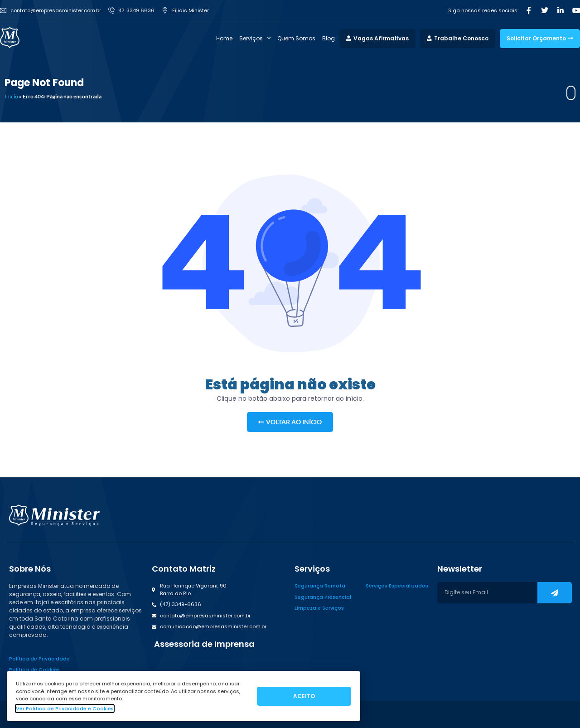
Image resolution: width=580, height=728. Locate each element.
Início (11, 96)
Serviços (255, 39)
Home (224, 38)
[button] (203, 644)
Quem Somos (296, 38)
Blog (329, 38)
